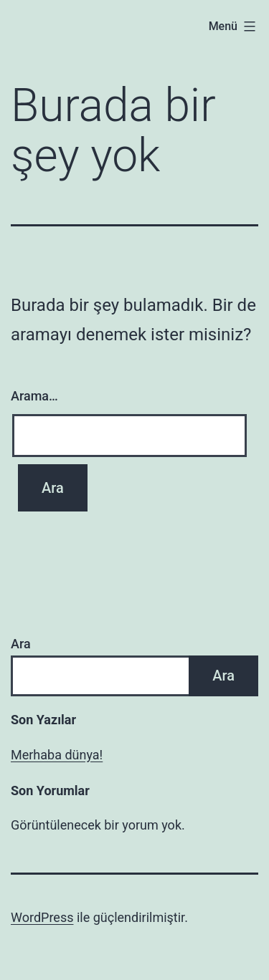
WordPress (42, 917)
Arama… (34, 396)
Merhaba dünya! (57, 755)
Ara (21, 644)
